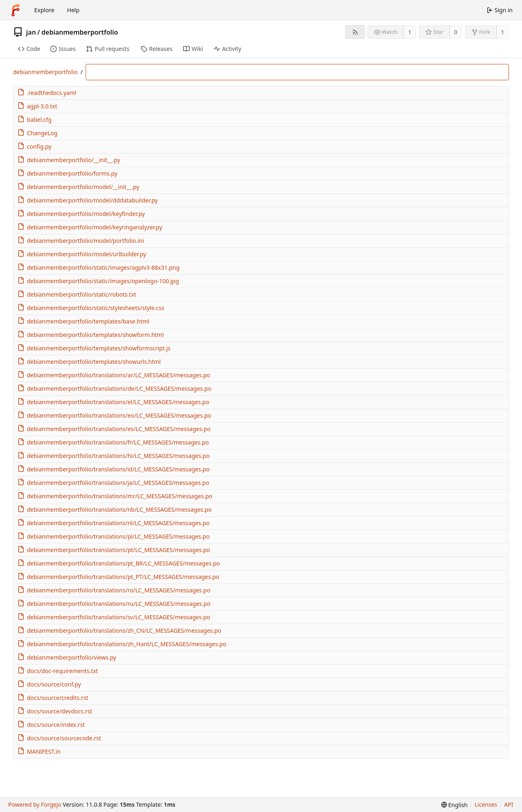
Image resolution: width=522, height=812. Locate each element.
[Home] (15, 10)
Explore (44, 10)
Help (73, 10)
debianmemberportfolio (80, 32)
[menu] (455, 805)
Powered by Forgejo (35, 804)
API (509, 804)
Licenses (486, 804)
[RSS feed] (355, 32)
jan (31, 32)
